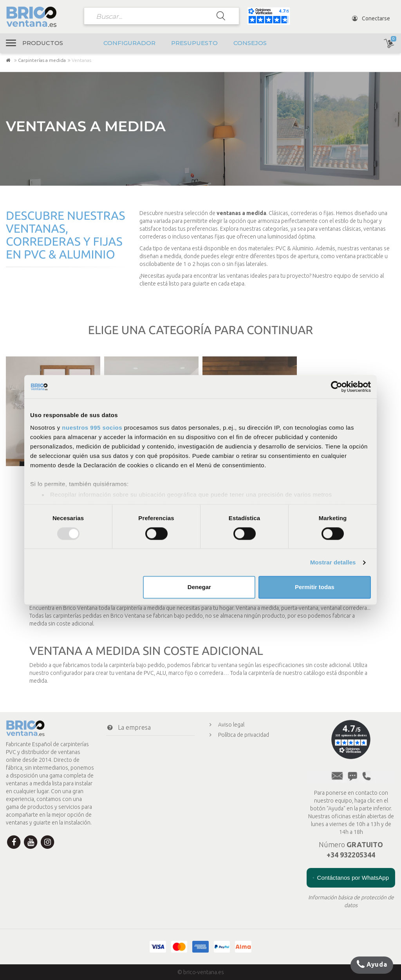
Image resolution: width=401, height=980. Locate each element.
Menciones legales (235, 765)
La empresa (128, 727)
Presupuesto (194, 43)
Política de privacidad (238, 735)
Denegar (199, 587)
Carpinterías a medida (42, 60)
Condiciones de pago (141, 743)
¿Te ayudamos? (130, 821)
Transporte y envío (139, 758)
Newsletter (128, 805)
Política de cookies (235, 745)
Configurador (129, 43)
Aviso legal (225, 725)
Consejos (250, 43)
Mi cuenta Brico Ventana (145, 774)
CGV (218, 755)
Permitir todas (315, 587)
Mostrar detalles (333, 562)
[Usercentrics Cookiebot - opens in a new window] (337, 387)
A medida (223, 796)
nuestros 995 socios (92, 428)
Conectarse (371, 18)
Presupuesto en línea (238, 786)
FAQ (218, 776)
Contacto (125, 790)
